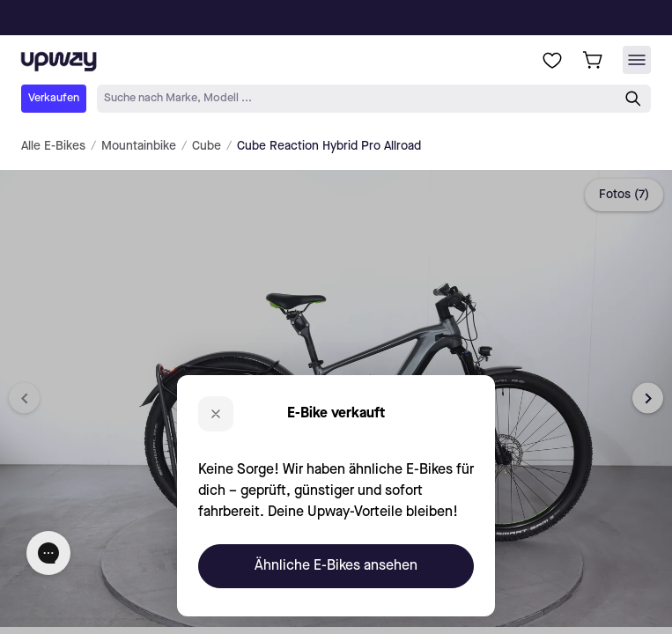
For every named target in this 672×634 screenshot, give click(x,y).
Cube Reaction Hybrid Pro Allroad (329, 146)
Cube (207, 146)
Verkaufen (54, 98)
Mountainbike (139, 146)
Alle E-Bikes (53, 146)
